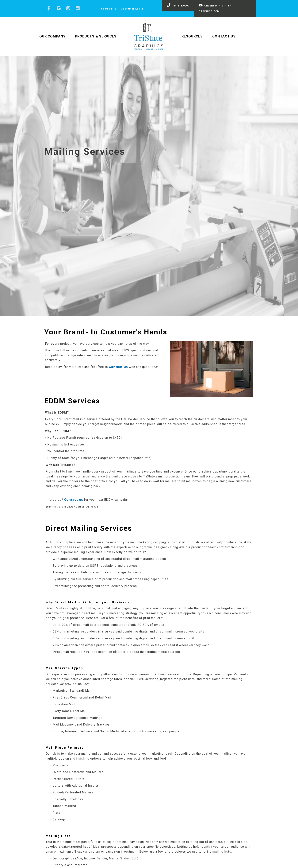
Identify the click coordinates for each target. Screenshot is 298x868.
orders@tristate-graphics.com (215, 8)
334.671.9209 (178, 5)
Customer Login (132, 9)
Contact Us (224, 36)
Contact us (118, 367)
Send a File (109, 9)
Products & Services (96, 36)
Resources (192, 36)
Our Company (52, 36)
